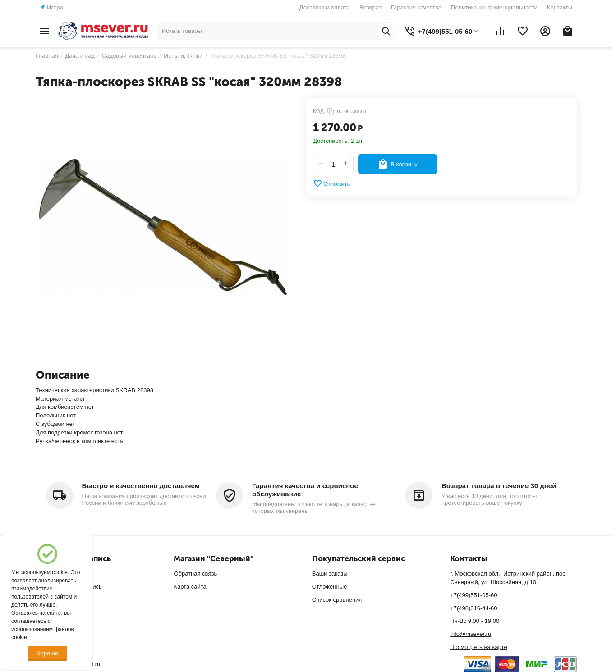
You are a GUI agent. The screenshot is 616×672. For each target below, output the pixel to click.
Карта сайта (190, 587)
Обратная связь (195, 574)
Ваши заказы (330, 574)
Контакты (560, 7)
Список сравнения (337, 600)
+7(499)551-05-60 (473, 595)
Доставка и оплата (325, 7)
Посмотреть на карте (478, 647)
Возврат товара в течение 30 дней (499, 486)
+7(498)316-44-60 (473, 608)
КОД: (319, 111)
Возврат (370, 7)
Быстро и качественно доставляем (141, 486)
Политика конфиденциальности (494, 7)
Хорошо (47, 653)
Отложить (331, 183)
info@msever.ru (471, 634)
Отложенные (329, 587)
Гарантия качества (416, 7)
